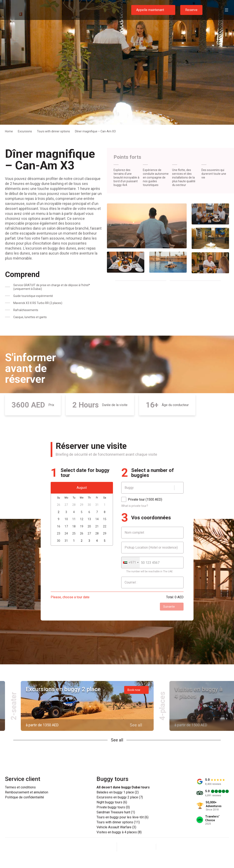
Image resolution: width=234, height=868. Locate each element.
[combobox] (131, 563)
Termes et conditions (20, 787)
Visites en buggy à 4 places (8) (119, 832)
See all (117, 740)
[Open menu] (227, 10)
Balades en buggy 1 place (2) (118, 792)
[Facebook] (126, 847)
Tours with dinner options (53, 131)
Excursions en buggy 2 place (63, 689)
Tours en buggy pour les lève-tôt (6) (123, 817)
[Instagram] (136, 847)
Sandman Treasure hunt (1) (116, 812)
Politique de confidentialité (25, 797)
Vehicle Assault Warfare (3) (116, 827)
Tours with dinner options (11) (118, 822)
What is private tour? (135, 506)
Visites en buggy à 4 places (198, 693)
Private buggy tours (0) (113, 807)
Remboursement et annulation (27, 792)
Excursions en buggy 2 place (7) (120, 797)
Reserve (191, 10)
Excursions (25, 131)
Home (9, 131)
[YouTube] (146, 847)
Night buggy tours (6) (112, 802)
